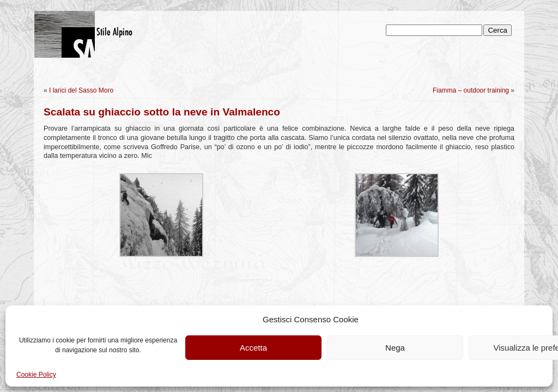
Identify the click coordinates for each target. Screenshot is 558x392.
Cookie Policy (36, 375)
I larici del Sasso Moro (81, 90)
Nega (395, 348)
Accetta (253, 348)
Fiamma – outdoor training (471, 90)
